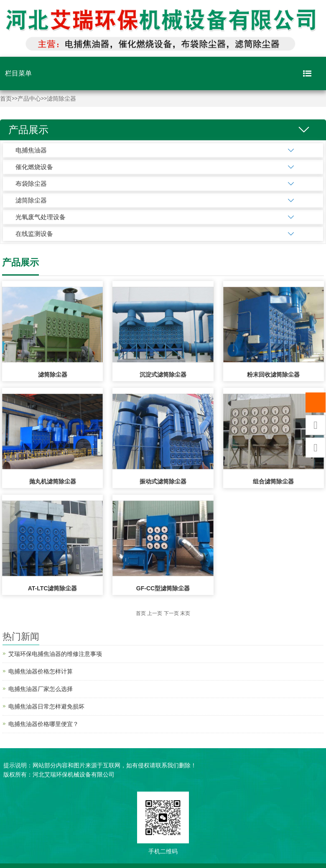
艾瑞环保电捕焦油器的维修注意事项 (55, 654)
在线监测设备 (34, 234)
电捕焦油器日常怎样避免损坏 (46, 706)
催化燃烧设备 (34, 167)
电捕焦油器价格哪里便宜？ (43, 724)
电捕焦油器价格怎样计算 (41, 671)
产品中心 (29, 99)
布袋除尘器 (31, 183)
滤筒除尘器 (61, 99)
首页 (6, 99)
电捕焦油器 (31, 150)
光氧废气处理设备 (41, 217)
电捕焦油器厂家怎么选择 (41, 689)
